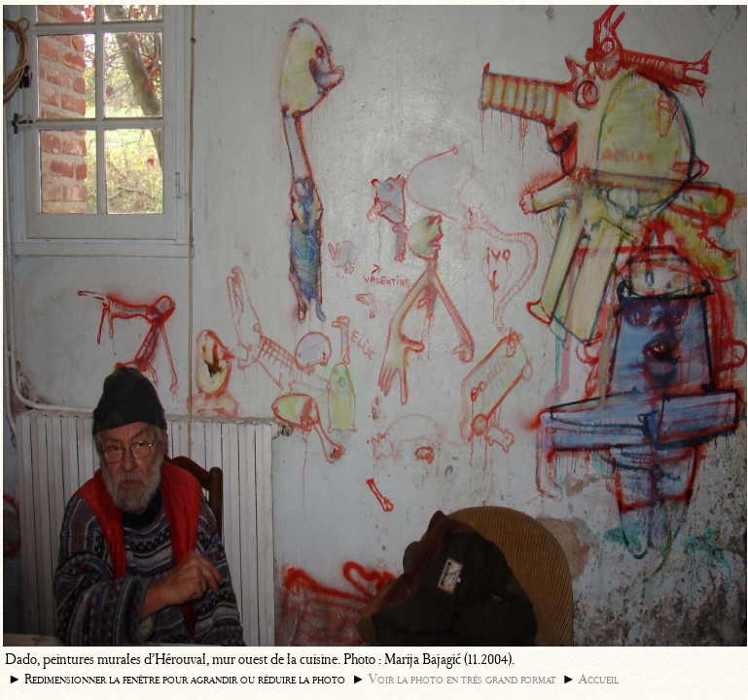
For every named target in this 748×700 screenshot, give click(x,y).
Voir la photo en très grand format (463, 679)
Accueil (599, 679)
